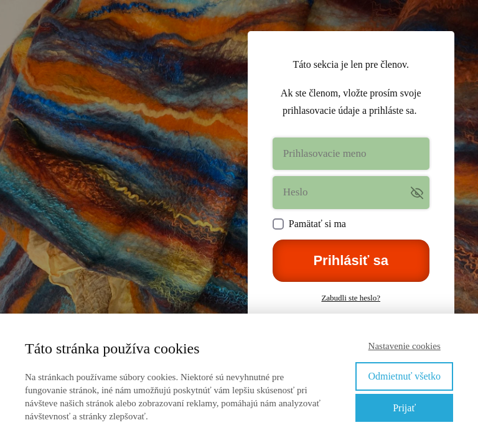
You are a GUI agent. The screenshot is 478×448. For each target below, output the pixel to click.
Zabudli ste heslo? (351, 298)
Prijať (404, 408)
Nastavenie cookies (405, 346)
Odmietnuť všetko (404, 376)
